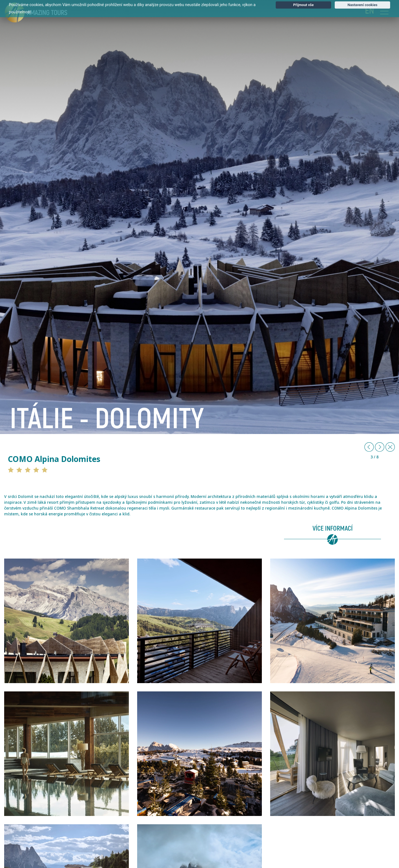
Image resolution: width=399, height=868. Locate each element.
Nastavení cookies (362, 5)
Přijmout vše (303, 5)
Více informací (333, 529)
